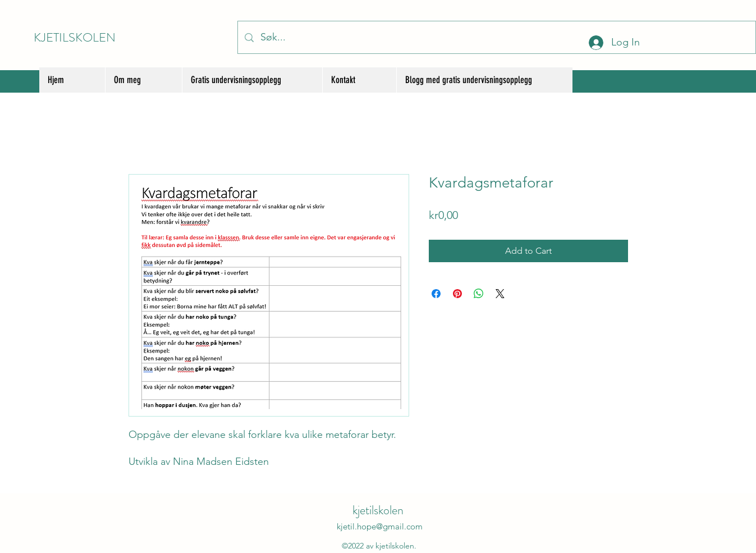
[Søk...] (496, 37)
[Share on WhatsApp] (479, 294)
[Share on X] (500, 294)
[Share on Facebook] (436, 294)
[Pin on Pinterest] (457, 294)
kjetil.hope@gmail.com (380, 526)
